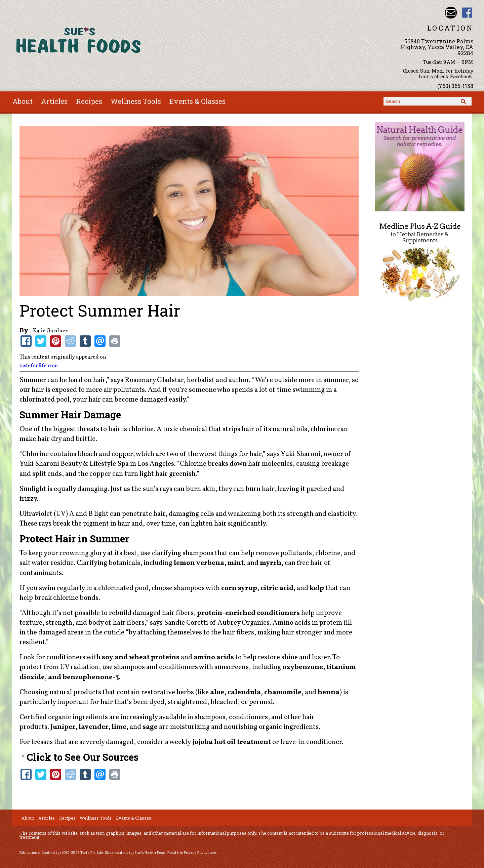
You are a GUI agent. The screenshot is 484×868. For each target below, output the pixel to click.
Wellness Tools (136, 101)
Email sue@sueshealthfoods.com (451, 13)
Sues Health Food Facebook (467, 13)
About (23, 101)
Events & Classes (197, 101)
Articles (54, 101)
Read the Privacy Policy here (192, 853)
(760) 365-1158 (455, 86)
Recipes (89, 101)
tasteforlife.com (39, 366)
